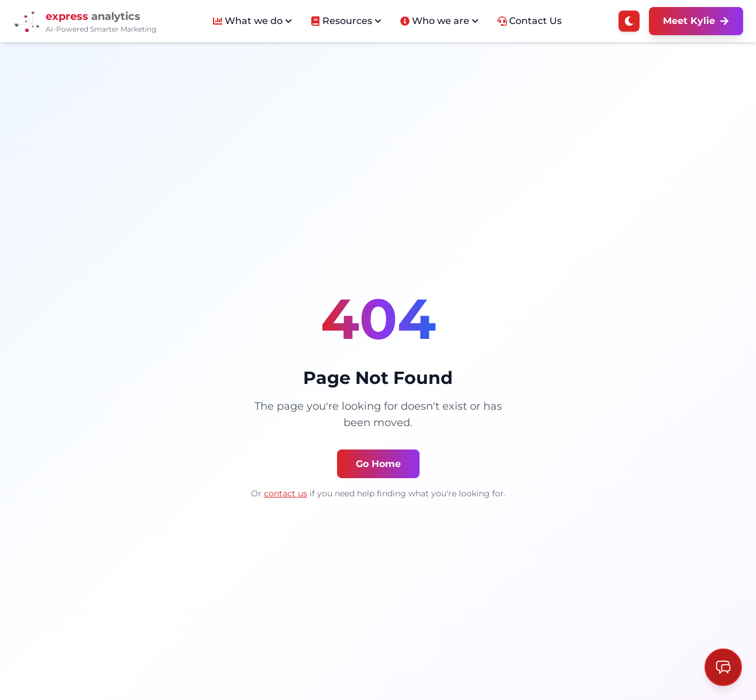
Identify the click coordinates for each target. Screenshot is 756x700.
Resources (346, 21)
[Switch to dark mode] (629, 21)
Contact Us (530, 21)
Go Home (378, 464)
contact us (286, 493)
